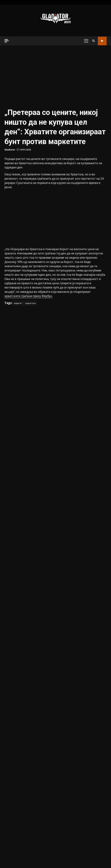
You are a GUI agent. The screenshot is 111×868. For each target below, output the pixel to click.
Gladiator (10, 160)
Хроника (10, 449)
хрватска (30, 260)
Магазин (10, 398)
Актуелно (11, 353)
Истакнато (12, 392)
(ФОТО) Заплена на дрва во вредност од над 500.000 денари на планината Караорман (29, 687)
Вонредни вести (15, 366)
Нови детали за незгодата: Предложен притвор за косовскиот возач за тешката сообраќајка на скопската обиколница (29, 624)
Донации (11, 373)
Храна (8, 443)
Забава (9, 379)
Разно (8, 424)
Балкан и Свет (14, 360)
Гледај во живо (102, 41)
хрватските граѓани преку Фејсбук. (29, 253)
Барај (94, 273)
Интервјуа (11, 385)
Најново (10, 411)
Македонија (13, 405)
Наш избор (12, 417)
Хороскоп (11, 437)
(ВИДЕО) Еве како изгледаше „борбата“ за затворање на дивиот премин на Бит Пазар (81, 822)
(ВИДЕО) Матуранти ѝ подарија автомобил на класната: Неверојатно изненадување (82, 624)
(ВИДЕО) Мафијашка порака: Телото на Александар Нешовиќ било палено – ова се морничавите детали (82, 687)
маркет (18, 260)
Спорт (8, 430)
